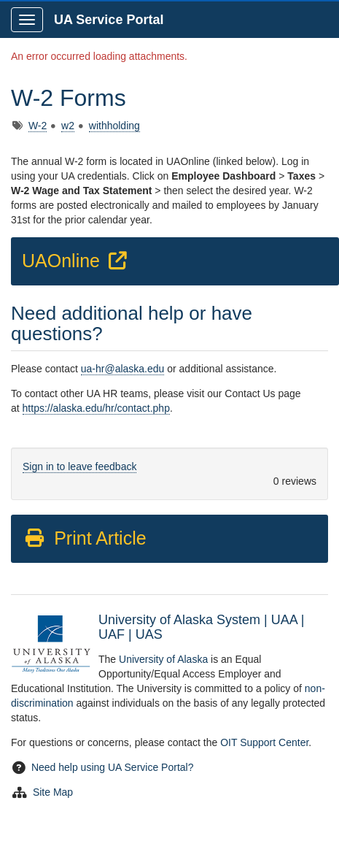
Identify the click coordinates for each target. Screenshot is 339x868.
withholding (114, 126)
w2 (68, 126)
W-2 (38, 126)
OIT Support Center (264, 742)
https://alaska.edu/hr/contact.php (96, 408)
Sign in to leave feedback (79, 466)
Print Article (85, 538)
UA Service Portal (109, 20)
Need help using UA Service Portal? (113, 767)
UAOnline (77, 261)
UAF (112, 634)
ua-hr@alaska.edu (123, 369)
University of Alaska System (179, 620)
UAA (284, 620)
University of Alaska (163, 659)
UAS (149, 634)
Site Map (53, 792)
